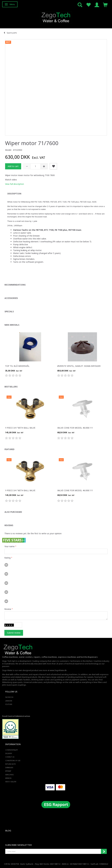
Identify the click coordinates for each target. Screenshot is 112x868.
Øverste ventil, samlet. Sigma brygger (79, 366)
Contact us (10, 757)
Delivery (9, 753)
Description (14, 194)
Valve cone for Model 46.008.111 (75, 428)
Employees (9, 775)
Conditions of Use (13, 761)
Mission (8, 778)
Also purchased (13, 512)
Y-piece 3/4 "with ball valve (20, 428)
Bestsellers (11, 387)
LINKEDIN (9, 701)
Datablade (9, 768)
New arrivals (12, 325)
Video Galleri (11, 782)
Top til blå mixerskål (17, 366)
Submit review (14, 633)
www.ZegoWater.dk (58, 670)
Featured (9, 449)
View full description (15, 184)
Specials (9, 311)
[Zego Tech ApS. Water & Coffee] (56, 17)
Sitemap (8, 771)
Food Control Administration (16, 716)
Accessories (11, 298)
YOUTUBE (9, 704)
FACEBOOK (9, 697)
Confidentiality (12, 750)
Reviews (9, 525)
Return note (10, 764)
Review (8, 609)
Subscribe (104, 851)
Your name (9, 546)
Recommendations (15, 285)
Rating (7, 558)
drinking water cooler (41, 680)
